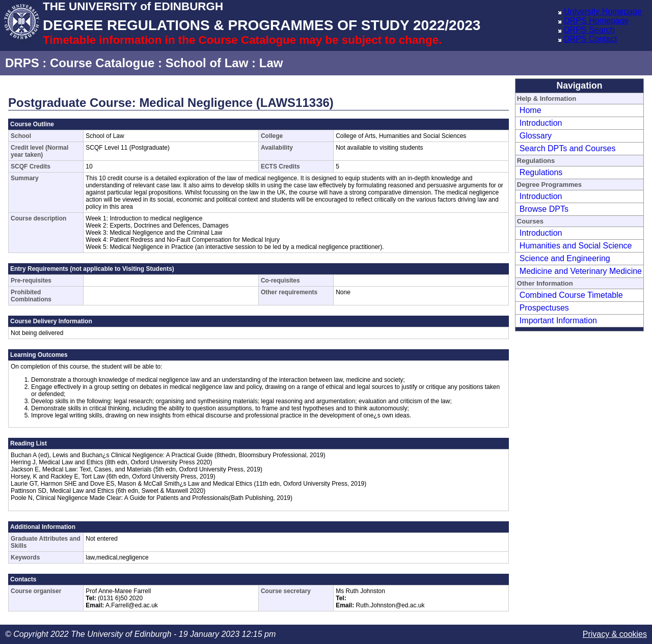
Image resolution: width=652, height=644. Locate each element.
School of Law (207, 63)
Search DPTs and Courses (568, 148)
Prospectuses (544, 308)
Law (271, 63)
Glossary (536, 136)
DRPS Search (589, 30)
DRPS (22, 63)
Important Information (558, 320)
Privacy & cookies (615, 634)
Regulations (541, 172)
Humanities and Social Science (576, 246)
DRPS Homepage (596, 21)
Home (531, 110)
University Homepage (603, 11)
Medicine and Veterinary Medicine (581, 271)
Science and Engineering (565, 258)
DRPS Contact (590, 39)
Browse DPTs (544, 209)
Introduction (541, 123)
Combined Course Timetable (571, 295)
